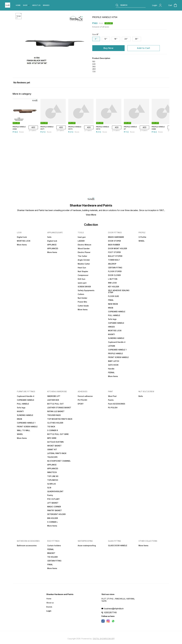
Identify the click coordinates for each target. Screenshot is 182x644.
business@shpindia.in (114, 609)
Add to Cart (144, 48)
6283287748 (110, 612)
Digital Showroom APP (104, 639)
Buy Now (108, 48)
